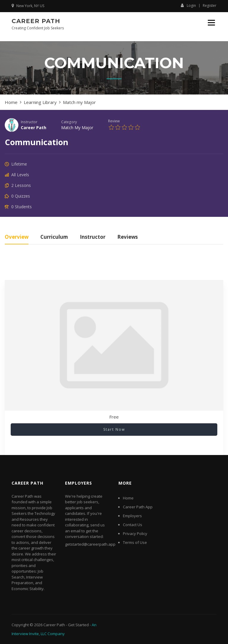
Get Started (78, 625)
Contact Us (133, 525)
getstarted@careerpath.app (90, 544)
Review (114, 121)
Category (69, 122)
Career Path (36, 21)
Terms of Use (135, 542)
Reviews (128, 237)
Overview (17, 237)
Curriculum (54, 237)
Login (188, 5)
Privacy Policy (135, 534)
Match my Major (77, 128)
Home (128, 498)
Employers (132, 516)
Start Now (114, 429)
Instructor (29, 122)
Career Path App (138, 507)
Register (210, 6)
